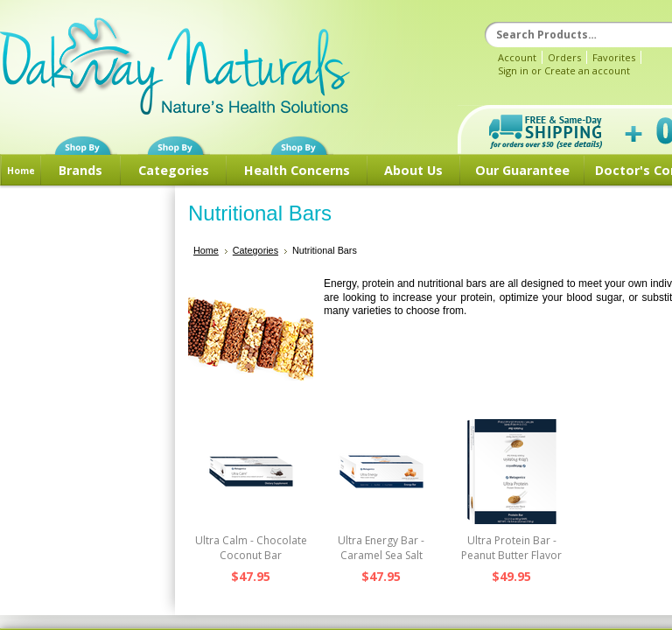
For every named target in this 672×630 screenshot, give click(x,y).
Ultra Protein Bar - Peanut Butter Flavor (511, 548)
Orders (564, 57)
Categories (174, 170)
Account (517, 57)
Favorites (614, 57)
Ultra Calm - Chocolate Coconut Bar (251, 548)
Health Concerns (297, 170)
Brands (80, 170)
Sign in (513, 70)
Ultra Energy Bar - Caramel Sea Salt (381, 548)
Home (21, 171)
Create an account (587, 70)
